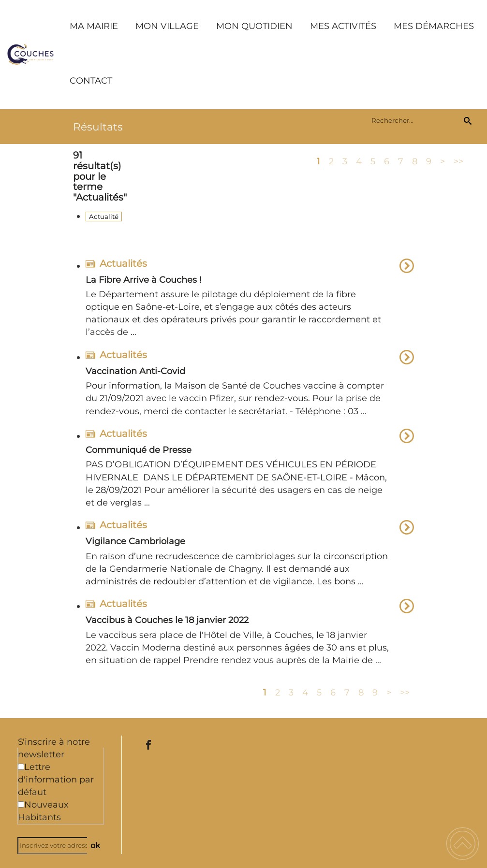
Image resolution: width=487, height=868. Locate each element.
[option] (250, 300)
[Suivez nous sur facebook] (148, 745)
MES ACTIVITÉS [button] (343, 26)
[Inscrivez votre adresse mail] (56, 846)
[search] (415, 120)
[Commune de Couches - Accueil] (31, 55)
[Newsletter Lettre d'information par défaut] (21, 767)
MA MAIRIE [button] (94, 26)
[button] (463, 844)
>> (458, 161)
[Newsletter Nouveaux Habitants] (21, 804)
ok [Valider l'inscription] (95, 845)
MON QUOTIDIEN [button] (254, 26)
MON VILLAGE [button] (167, 26)
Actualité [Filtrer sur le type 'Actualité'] (104, 217)
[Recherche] (468, 120)
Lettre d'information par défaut (56, 780)
